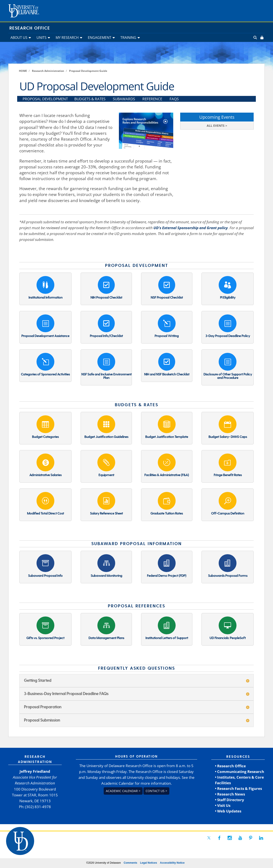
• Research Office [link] (230, 766)
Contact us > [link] (156, 791)
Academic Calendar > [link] (123, 791)
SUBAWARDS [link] (124, 99)
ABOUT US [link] (19, 38)
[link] (261, 38)
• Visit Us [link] (223, 805)
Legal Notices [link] (148, 863)
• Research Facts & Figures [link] (238, 788)
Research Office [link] (30, 28)
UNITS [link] (42, 38)
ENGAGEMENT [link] (100, 38)
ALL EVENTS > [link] (217, 126)
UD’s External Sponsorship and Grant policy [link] (191, 228)
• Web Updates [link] (228, 811)
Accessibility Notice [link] (172, 863)
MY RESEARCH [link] (67, 38)
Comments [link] (130, 863)
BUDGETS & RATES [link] (90, 99)
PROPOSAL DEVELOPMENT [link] (45, 99)
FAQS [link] (174, 99)
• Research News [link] (230, 794)
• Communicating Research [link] (240, 772)
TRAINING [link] (128, 38)
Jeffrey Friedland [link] (35, 771)
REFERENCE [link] (152, 99)
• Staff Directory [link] (230, 800)
